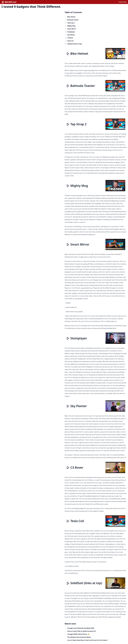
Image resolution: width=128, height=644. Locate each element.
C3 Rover (70, 38)
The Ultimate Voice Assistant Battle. (79, 637)
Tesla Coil (70, 41)
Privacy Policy (123, 2)
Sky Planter (71, 35)
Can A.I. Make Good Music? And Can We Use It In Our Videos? (87, 640)
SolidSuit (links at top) (75, 44)
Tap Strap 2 (71, 23)
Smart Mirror (72, 29)
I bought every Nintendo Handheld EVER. (81, 628)
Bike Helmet (71, 17)
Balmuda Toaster (73, 20)
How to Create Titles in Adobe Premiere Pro (82, 631)
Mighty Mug (71, 26)
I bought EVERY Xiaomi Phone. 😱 (78, 634)
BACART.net (9, 2)
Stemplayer (71, 32)
